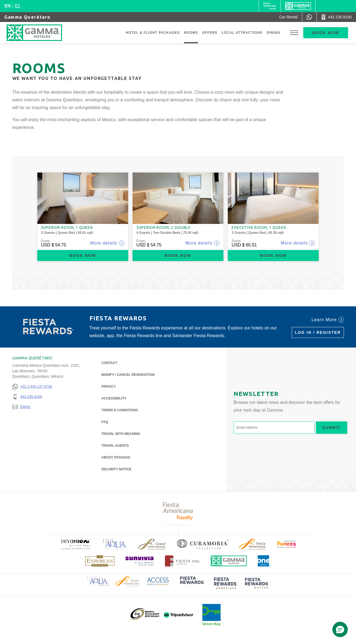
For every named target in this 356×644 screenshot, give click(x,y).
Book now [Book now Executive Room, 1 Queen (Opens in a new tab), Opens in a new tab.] (273, 256)
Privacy (109, 386)
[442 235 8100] (32, 397)
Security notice (117, 469)
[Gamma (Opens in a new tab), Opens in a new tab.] (270, 6)
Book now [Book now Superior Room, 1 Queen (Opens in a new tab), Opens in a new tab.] (83, 256)
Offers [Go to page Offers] (210, 33)
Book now (326, 33)
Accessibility (114, 398)
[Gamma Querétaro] (40, 33)
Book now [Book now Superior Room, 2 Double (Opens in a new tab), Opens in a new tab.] (178, 256)
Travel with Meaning (121, 434)
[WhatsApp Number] (309, 17)
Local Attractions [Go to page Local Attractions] (242, 33)
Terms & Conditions (120, 410)
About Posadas (116, 457)
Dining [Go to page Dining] (274, 33)
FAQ (105, 422)
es (18, 6)
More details (107, 243)
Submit (331, 428)
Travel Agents (115, 446)
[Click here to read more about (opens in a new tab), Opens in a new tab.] (75, 544)
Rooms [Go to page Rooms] (191, 33)
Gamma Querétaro (27, 17)
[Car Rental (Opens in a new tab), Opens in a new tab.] (288, 17)
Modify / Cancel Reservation (128, 375)
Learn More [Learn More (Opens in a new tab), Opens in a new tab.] (328, 320)
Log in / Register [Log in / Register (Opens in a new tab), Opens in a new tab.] (318, 332)
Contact (110, 363)
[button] (340, 629)
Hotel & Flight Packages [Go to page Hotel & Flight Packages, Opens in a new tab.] (153, 33)
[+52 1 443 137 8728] (32, 387)
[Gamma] (298, 6)
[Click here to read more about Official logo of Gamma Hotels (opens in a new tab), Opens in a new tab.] (229, 561)
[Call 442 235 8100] (336, 17)
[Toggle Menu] (294, 33)
